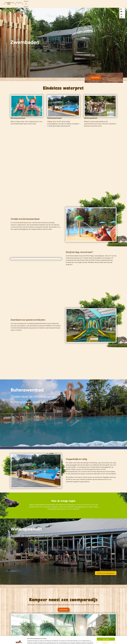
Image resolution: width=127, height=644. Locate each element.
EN (122, 17)
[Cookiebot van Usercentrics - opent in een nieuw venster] (19, 641)
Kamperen (10, 3)
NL (122, 14)
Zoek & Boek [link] (95, 78)
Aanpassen (106, 635)
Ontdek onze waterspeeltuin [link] (106, 573)
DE (122, 12)
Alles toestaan (106, 632)
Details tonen (30, 641)
